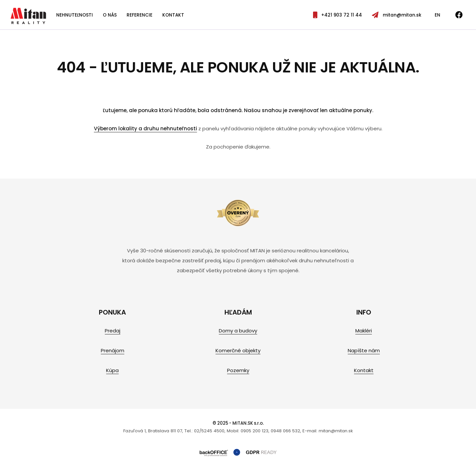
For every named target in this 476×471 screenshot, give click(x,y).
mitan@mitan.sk (397, 15)
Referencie (139, 15)
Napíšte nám (364, 350)
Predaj (113, 331)
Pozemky (238, 370)
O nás (110, 15)
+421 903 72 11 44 (337, 15)
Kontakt (173, 15)
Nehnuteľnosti (75, 15)
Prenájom (113, 350)
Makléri (364, 331)
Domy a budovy (238, 331)
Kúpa (112, 370)
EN (437, 15)
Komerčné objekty (238, 350)
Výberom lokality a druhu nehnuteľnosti (145, 128)
